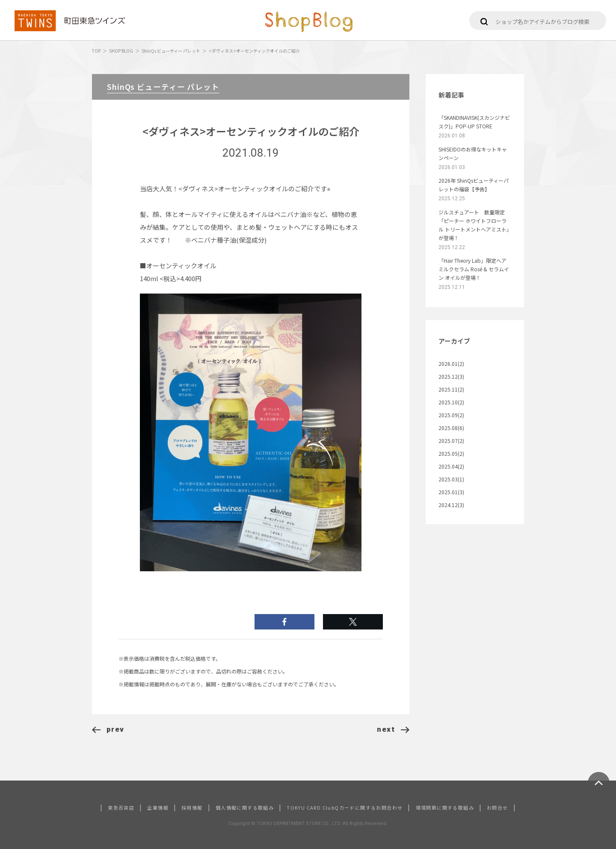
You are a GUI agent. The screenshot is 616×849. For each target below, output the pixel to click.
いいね (284, 622)
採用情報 (192, 807)
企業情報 (158, 807)
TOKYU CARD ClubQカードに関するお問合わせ (345, 807)
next (393, 729)
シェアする (353, 622)
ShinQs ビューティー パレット (171, 51)
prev (108, 729)
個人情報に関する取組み (245, 807)
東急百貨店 (121, 807)
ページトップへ (599, 783)
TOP (96, 51)
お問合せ (498, 807)
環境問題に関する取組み (445, 807)
